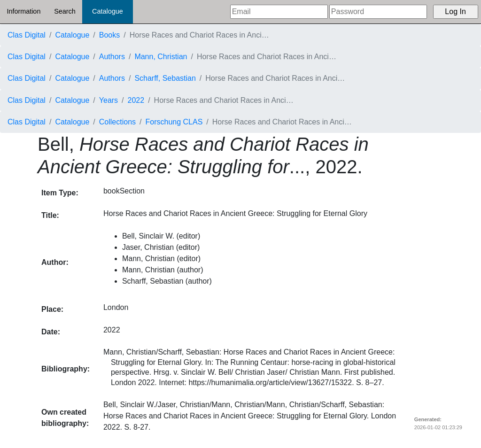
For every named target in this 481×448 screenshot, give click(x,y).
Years (109, 100)
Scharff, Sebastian (165, 78)
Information (23, 11)
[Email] (279, 12)
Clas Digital (27, 35)
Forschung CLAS (174, 122)
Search (65, 11)
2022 (136, 100)
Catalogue (108, 11)
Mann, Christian (161, 57)
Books (109, 35)
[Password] (378, 12)
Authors (112, 57)
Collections (117, 122)
